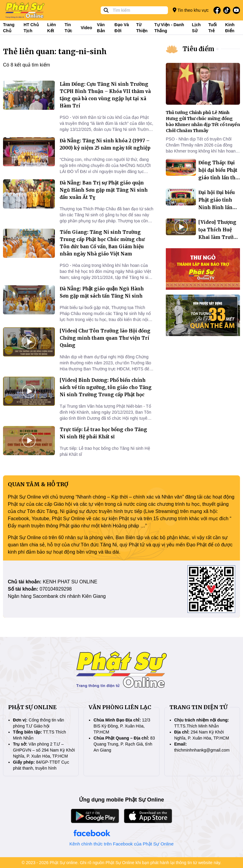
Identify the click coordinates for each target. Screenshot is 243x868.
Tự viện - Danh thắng (169, 28)
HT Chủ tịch (31, 28)
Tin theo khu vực (191, 10)
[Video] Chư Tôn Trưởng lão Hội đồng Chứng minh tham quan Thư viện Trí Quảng (105, 338)
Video (87, 28)
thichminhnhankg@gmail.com (202, 750)
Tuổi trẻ (213, 28)
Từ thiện (142, 28)
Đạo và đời (122, 28)
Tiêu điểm (199, 49)
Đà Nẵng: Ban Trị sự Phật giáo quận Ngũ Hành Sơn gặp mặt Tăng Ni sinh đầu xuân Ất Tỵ (104, 190)
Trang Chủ (9, 28)
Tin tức (68, 28)
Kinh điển (230, 28)
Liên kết (52, 28)
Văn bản (101, 28)
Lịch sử (196, 28)
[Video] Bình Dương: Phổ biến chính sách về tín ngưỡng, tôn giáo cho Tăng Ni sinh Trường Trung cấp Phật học (106, 387)
